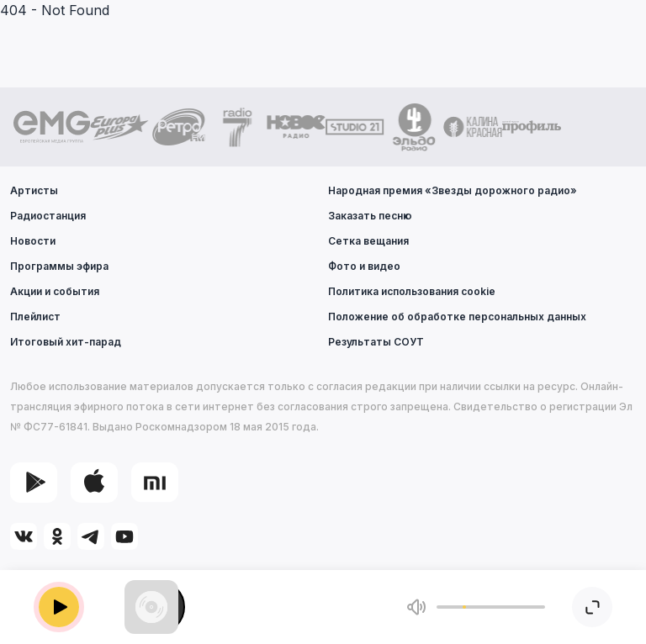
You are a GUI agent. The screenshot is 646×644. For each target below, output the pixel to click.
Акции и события (55, 291)
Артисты (34, 190)
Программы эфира (59, 266)
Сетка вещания (368, 241)
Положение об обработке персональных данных (457, 317)
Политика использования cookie (412, 291)
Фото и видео (364, 266)
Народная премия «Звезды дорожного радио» (453, 190)
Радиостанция (48, 216)
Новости (33, 241)
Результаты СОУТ (376, 342)
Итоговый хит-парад (66, 342)
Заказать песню (370, 216)
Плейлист (35, 317)
